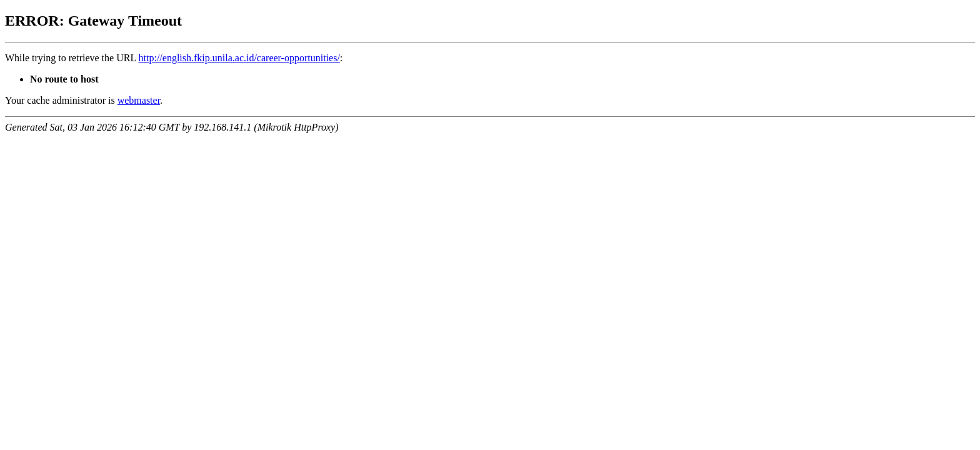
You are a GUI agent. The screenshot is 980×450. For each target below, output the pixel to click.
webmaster (139, 100)
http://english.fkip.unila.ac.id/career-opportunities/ (239, 58)
